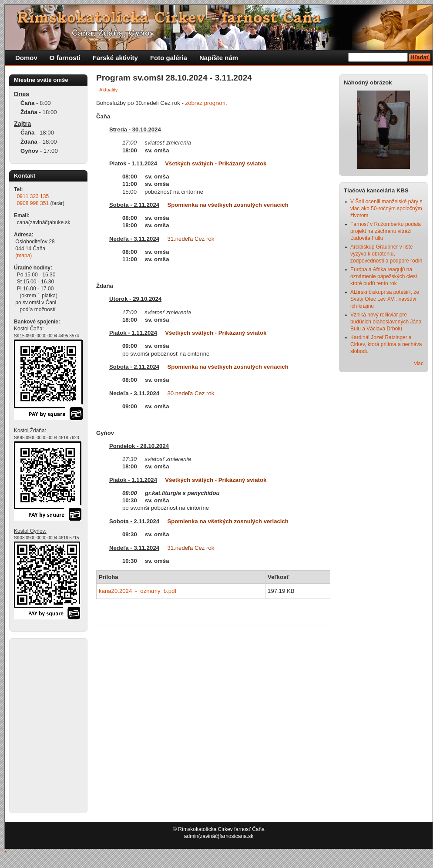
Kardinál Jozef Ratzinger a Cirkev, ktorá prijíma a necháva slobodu (386, 344)
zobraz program (205, 103)
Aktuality (108, 90)
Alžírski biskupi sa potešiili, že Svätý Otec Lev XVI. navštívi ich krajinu (385, 299)
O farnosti (65, 58)
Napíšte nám (219, 58)
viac (419, 363)
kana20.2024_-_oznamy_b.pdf (138, 591)
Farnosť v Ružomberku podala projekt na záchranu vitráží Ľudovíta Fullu (386, 231)
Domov (26, 58)
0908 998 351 (33, 203)
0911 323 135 (33, 196)
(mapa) (23, 256)
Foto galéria (169, 58)
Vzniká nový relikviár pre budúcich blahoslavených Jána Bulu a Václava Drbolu (386, 322)
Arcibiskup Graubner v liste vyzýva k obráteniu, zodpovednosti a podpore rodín (386, 254)
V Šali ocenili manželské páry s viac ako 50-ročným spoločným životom (386, 209)
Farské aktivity (115, 58)
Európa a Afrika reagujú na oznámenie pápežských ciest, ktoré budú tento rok (384, 276)
